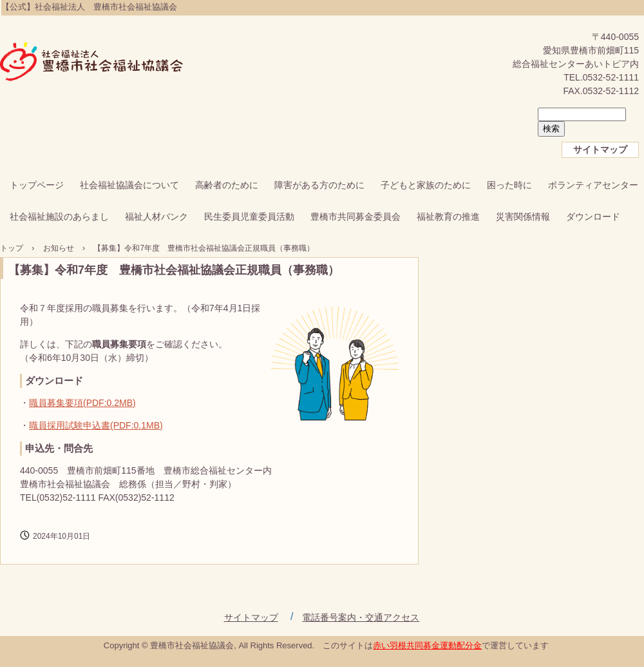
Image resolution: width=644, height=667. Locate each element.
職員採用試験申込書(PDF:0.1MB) (96, 425)
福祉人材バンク (156, 217)
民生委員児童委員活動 (249, 217)
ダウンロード (593, 217)
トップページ (37, 185)
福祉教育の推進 (448, 217)
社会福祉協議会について (129, 185)
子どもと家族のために (426, 185)
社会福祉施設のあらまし (59, 217)
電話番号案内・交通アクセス (361, 617)
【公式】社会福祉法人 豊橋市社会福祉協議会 (92, 63)
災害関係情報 (523, 217)
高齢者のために (227, 185)
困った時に (509, 185)
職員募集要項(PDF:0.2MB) (82, 403)
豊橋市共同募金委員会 (355, 217)
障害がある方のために (319, 185)
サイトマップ (600, 150)
